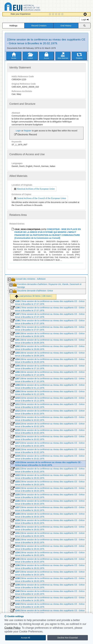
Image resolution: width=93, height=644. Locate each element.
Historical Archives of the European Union (34, 189)
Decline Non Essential (68, 638)
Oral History (66, 26)
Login (85, 20)
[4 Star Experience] (60, 14)
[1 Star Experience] (50, 14)
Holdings (13, 26)
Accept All (25, 638)
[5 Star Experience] (63, 14)
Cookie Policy (12, 628)
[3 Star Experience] (57, 14)
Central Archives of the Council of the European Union (40, 198)
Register (28, 131)
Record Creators (39, 26)
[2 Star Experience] (53, 14)
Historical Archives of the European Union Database (31, 7)
